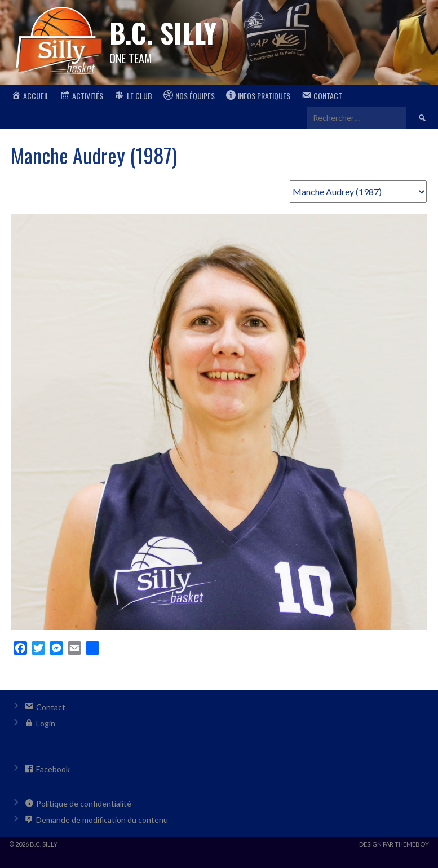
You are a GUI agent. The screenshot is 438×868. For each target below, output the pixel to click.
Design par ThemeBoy (394, 844)
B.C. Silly (163, 32)
